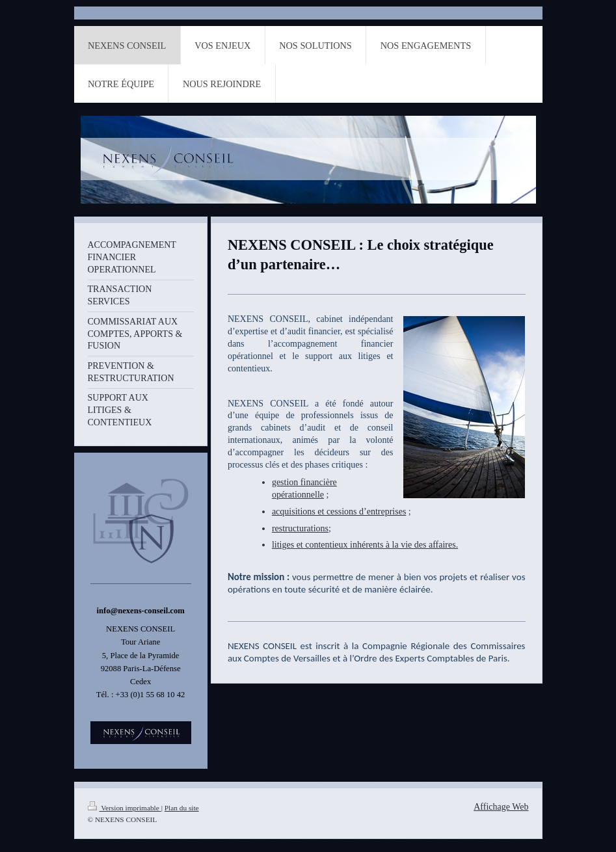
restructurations (300, 528)
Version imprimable (125, 808)
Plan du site (182, 808)
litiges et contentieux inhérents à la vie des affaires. (365, 545)
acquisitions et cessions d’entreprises (339, 512)
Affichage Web (501, 807)
